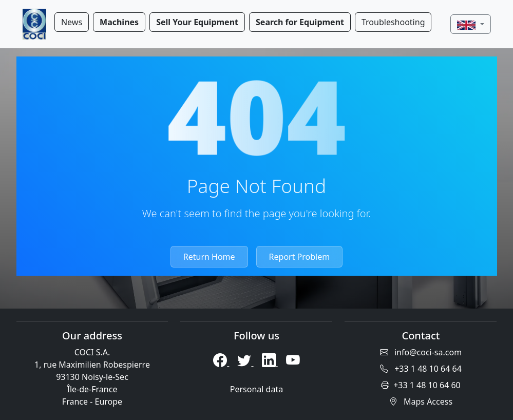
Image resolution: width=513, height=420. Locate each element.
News (72, 22)
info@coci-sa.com (421, 352)
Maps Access (421, 402)
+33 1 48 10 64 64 (421, 369)
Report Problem (300, 257)
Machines (119, 22)
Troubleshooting (393, 22)
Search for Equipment (300, 22)
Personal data (256, 389)
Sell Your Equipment (197, 22)
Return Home (209, 257)
